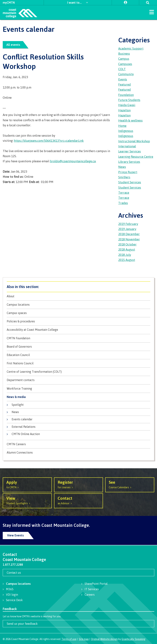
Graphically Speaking (133, 639)
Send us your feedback (22, 624)
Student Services (130, 182)
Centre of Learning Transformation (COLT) (34, 372)
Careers (90, 595)
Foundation (126, 95)
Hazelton (124, 110)
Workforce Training (19, 389)
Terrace (124, 193)
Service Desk (14, 600)
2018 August (127, 249)
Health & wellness (130, 120)
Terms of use (69, 639)
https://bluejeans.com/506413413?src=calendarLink (49, 141)
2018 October (127, 244)
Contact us (14, 572)
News (15, 412)
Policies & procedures (21, 321)
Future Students (129, 100)
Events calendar (22, 419)
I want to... (75, 2)
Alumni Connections (20, 453)
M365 (10, 589)
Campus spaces (17, 313)
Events (123, 79)
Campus (124, 59)
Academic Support (131, 48)
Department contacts (21, 380)
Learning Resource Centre (136, 157)
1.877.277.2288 (13, 565)
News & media (16, 397)
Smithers (124, 177)
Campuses (125, 64)
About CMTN (78, 287)
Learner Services (130, 151)
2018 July (125, 255)
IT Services (92, 589)
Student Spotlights (27, 500)
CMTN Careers (16, 444)
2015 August (127, 260)
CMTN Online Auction (26, 434)
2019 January (127, 229)
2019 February (128, 224)
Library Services (129, 162)
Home (122, 126)
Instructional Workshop (134, 141)
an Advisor (79, 500)
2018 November (129, 239)
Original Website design (104, 639)
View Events (15, 535)
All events (13, 45)
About (11, 296)
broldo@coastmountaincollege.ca (73, 161)
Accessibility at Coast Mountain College (32, 330)
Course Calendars (130, 484)
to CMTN (27, 484)
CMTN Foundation (18, 338)
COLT (122, 69)
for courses (79, 484)
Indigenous (126, 131)
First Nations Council (20, 363)
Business (124, 54)
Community (126, 74)
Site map (84, 639)
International (127, 146)
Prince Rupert (128, 172)
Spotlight (18, 405)
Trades (123, 203)
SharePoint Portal (96, 584)
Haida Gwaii (127, 105)
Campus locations (18, 305)
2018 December (129, 234)
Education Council (18, 355)
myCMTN (9, 3)
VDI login (12, 595)
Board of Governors (19, 347)
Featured (125, 84)
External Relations (24, 427)
